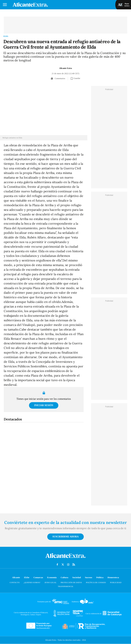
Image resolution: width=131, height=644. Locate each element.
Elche (27, 577)
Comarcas (38, 577)
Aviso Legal (50, 582)
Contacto (15, 582)
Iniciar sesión (44, 405)
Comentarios (58, 78)
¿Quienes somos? (32, 582)
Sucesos (89, 577)
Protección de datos (71, 582)
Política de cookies (96, 582)
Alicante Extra (66, 68)
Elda (6, 36)
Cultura (64, 577)
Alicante (16, 577)
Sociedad (77, 577)
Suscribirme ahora (65, 537)
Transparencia (65, 586)
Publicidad (116, 582)
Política (100, 577)
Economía (52, 577)
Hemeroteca (113, 577)
